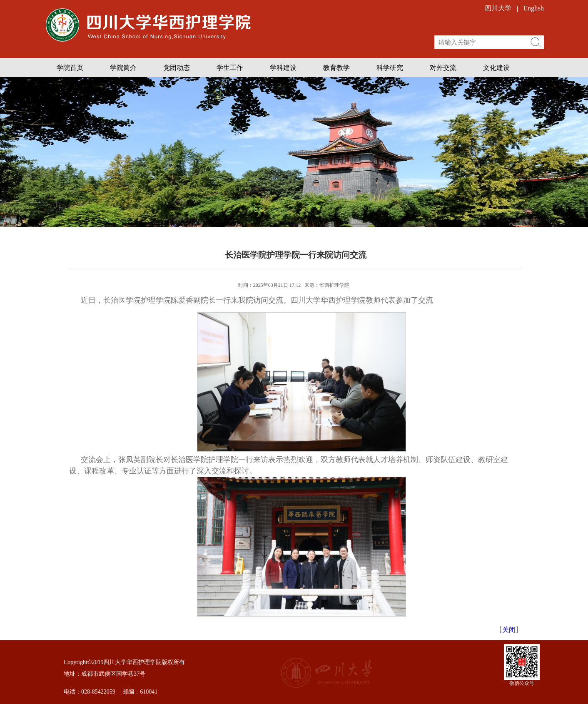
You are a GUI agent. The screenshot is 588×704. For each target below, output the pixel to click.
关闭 (509, 630)
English (534, 8)
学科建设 (283, 68)
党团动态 (177, 68)
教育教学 (336, 68)
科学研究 (390, 68)
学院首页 (70, 68)
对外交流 (443, 68)
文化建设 (496, 68)
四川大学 (498, 8)
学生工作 (230, 68)
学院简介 (123, 68)
